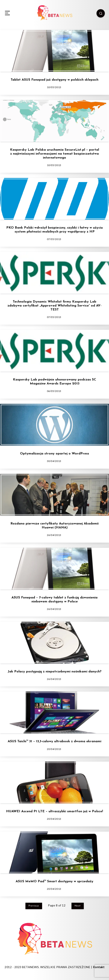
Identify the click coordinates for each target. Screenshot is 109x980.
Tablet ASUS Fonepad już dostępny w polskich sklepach (54, 80)
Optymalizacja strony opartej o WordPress (54, 454)
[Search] (101, 13)
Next (78, 906)
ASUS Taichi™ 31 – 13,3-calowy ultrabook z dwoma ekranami (54, 741)
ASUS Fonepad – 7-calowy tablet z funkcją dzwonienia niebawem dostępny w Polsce (54, 600)
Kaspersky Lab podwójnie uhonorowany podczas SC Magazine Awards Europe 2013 (54, 382)
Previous (34, 906)
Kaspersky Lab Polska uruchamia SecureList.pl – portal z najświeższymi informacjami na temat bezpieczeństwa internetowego (54, 154)
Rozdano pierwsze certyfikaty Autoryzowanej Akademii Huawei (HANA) (54, 526)
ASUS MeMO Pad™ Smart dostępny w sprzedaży (54, 881)
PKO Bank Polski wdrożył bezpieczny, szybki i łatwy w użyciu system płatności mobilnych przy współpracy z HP (54, 230)
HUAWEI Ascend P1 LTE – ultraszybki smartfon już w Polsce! (54, 811)
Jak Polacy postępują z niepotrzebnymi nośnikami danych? (55, 672)
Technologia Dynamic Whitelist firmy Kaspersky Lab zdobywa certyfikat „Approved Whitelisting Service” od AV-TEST (54, 306)
